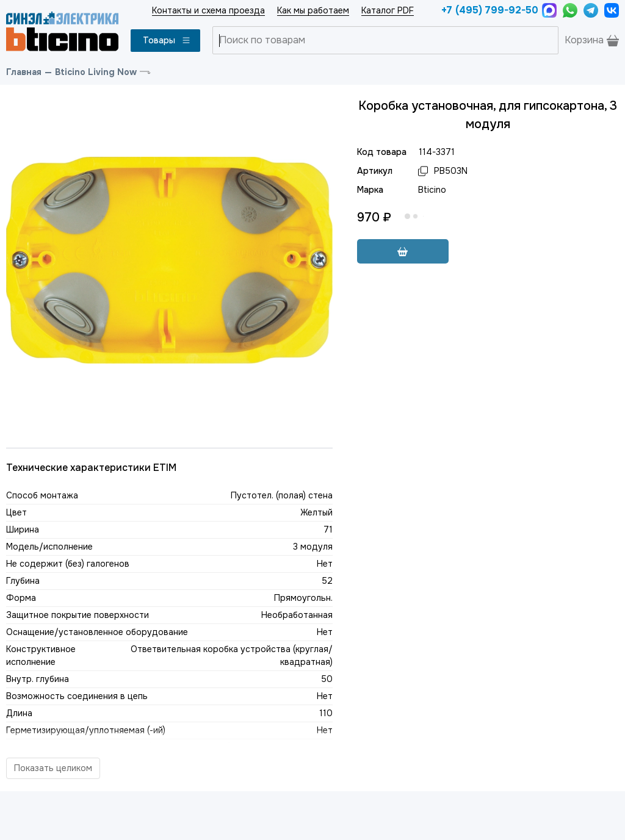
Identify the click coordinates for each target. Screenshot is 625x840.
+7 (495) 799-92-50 (489, 10)
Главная (24, 72)
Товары (167, 40)
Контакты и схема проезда (208, 10)
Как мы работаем (313, 10)
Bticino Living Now (96, 72)
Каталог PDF (388, 10)
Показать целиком (53, 768)
